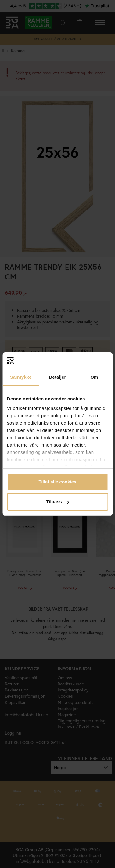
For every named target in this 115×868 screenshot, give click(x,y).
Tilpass (58, 502)
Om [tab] (94, 377)
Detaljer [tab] (58, 377)
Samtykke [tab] (21, 377)
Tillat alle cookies (58, 482)
